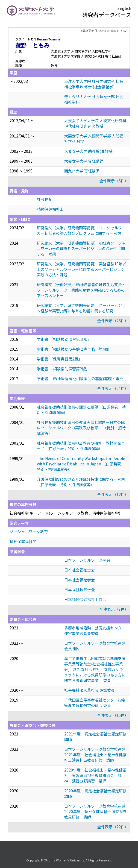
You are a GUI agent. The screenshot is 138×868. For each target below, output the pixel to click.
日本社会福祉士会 (80, 570)
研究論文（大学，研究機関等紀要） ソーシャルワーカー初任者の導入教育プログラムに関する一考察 (81, 230)
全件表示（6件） (114, 181)
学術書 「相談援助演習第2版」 (63, 369)
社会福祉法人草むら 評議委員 (89, 690)
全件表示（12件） (113, 494)
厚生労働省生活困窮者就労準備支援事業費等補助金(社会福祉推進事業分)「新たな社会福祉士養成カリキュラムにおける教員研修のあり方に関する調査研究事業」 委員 (95, 669)
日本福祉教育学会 (80, 590)
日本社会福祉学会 (80, 580)
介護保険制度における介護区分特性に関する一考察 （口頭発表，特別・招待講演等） (81, 482)
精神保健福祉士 (50, 209)
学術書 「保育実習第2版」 (59, 359)
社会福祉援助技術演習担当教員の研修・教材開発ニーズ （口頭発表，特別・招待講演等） (81, 446)
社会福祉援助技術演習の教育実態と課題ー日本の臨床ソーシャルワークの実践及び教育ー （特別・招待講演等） (81, 428)
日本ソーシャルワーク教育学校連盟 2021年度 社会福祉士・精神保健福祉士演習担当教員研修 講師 (97, 755)
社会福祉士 (46, 199)
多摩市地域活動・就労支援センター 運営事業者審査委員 (95, 631)
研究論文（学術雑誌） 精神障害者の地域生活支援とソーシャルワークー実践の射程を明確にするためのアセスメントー (81, 290)
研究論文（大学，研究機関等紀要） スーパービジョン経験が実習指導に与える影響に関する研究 (81, 308)
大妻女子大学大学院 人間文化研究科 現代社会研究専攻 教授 (95, 123)
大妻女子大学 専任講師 (84, 161)
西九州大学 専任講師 (82, 171)
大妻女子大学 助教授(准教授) (89, 151)
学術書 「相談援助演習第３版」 (64, 339)
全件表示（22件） (113, 827)
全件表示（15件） (113, 715)
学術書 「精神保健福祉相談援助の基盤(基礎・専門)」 (83, 379)
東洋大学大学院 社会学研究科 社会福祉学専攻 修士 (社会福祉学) (94, 84)
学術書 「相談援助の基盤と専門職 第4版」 (75, 349)
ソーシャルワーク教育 (29, 532)
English (124, 8)
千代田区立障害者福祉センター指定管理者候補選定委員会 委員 (95, 703)
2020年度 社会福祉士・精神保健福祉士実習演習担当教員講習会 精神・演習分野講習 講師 (95, 775)
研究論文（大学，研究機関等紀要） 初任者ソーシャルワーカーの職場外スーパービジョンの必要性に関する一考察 (81, 248)
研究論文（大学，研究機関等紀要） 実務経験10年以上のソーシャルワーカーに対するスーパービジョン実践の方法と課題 (82, 269)
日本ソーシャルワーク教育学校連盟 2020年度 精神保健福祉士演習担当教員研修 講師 (97, 811)
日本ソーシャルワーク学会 (87, 560)
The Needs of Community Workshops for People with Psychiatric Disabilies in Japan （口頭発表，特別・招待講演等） (81, 464)
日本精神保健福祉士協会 (85, 599)
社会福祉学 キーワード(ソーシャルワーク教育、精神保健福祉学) (65, 513)
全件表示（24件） (113, 388)
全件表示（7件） (114, 609)
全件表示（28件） (113, 321)
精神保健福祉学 (23, 541)
